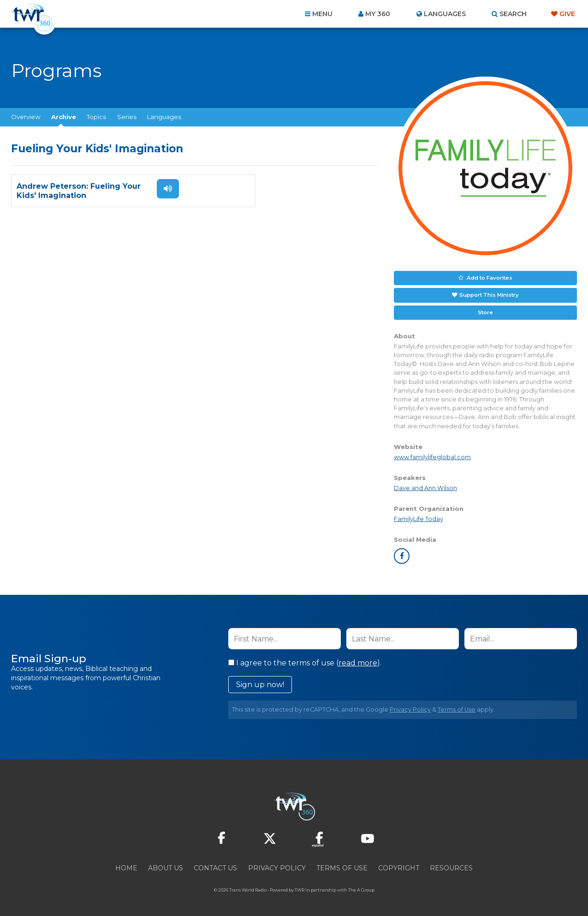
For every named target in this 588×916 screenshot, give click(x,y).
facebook (402, 554)
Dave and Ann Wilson (425, 486)
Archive (64, 117)
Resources (451, 866)
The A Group (361, 888)
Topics (96, 117)
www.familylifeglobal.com (432, 455)
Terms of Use (457, 708)
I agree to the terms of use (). (305, 661)
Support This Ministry (489, 294)
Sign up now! (260, 683)
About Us (166, 866)
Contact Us (215, 866)
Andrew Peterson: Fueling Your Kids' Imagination (79, 191)
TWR (300, 888)
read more (358, 661)
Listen (162, 189)
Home (126, 866)
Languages (164, 117)
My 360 (378, 14)
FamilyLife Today (419, 517)
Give (567, 14)
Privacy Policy (410, 708)
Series (127, 117)
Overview (26, 117)
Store (486, 311)
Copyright (399, 866)
